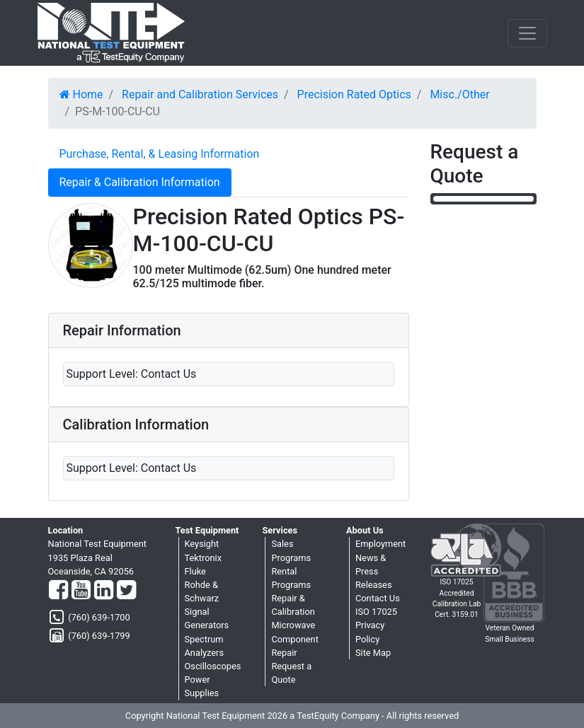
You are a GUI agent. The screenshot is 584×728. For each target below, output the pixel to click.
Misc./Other (459, 94)
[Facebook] (58, 591)
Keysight (202, 544)
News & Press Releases (374, 571)
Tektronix (204, 558)
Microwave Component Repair (294, 639)
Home (81, 94)
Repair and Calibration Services (200, 94)
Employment (380, 544)
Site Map (373, 653)
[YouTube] (81, 591)
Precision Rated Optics (354, 94)
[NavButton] (527, 33)
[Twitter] (126, 591)
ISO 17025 (376, 612)
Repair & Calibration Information (140, 182)
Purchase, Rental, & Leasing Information (160, 154)
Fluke (195, 571)
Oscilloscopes (213, 666)
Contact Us (378, 598)
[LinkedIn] (104, 591)
